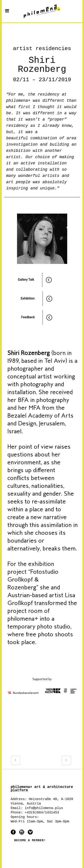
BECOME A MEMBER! (30, 840)
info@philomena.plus (44, 808)
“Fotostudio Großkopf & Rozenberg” (33, 579)
